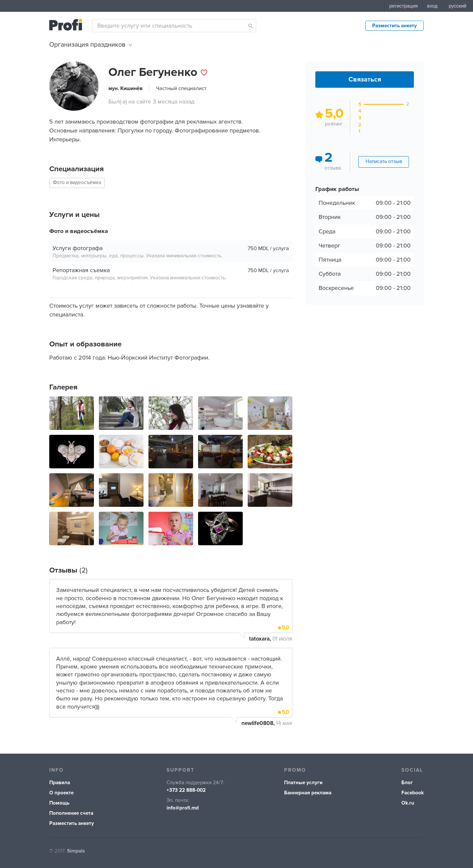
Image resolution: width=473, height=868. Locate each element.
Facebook (413, 793)
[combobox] (174, 26)
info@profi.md (183, 808)
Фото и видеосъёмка (77, 183)
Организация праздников (90, 45)
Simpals (76, 851)
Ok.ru (408, 803)
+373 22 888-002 (186, 790)
